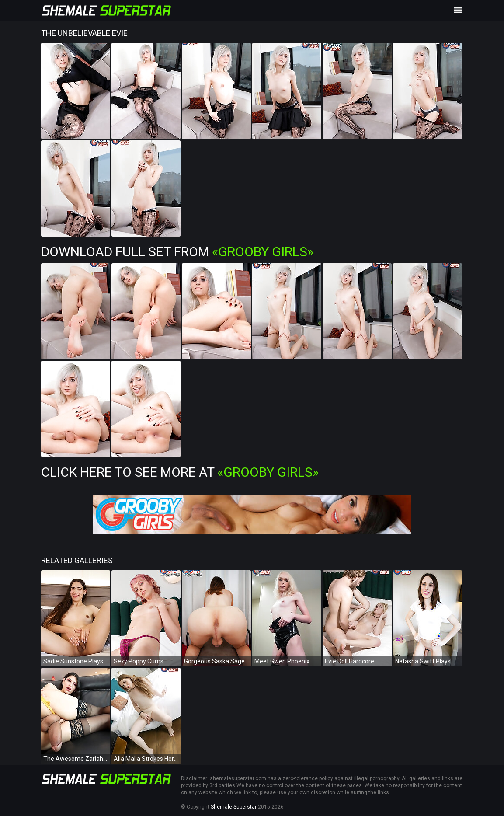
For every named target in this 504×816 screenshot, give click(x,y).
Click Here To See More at (180, 472)
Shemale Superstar (234, 807)
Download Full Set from (177, 252)
